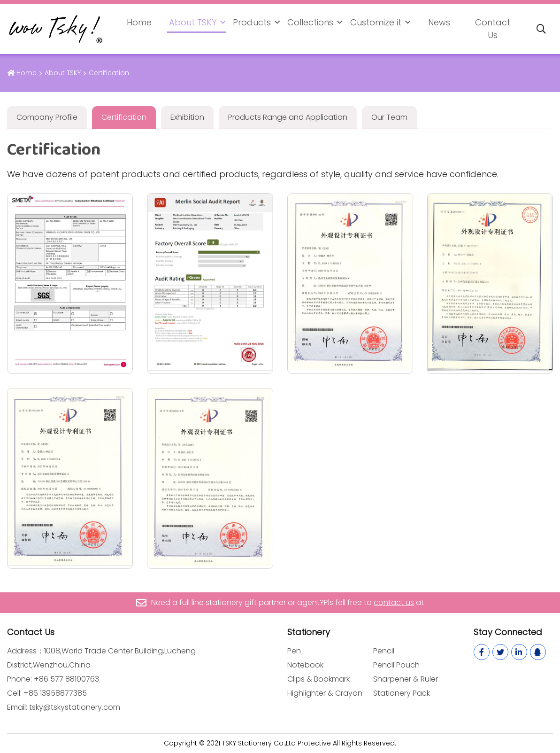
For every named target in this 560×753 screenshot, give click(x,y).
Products (252, 22)
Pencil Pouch (396, 665)
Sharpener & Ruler (406, 679)
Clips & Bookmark (318, 679)
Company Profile (47, 117)
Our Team (389, 117)
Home (139, 22)
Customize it (376, 22)
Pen (294, 651)
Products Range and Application (288, 117)
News (439, 22)
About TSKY (193, 22)
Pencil (384, 651)
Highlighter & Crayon (325, 693)
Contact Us (493, 29)
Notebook (305, 665)
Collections (310, 22)
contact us (394, 602)
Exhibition (187, 117)
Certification (124, 117)
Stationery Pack (402, 693)
